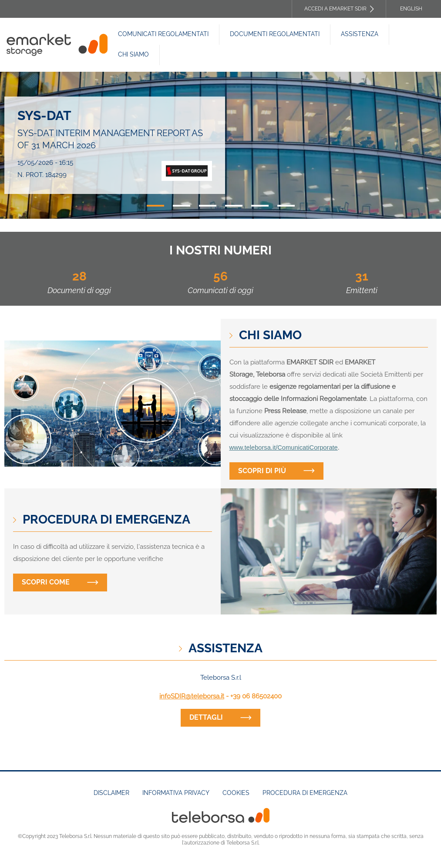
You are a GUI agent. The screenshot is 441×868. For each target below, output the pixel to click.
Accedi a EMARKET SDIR (335, 9)
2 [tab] (182, 206)
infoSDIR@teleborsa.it (192, 696)
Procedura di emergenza (305, 793)
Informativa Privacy (176, 793)
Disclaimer (111, 793)
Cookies (236, 793)
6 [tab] (286, 206)
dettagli (206, 717)
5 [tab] (260, 206)
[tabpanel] (220, 145)
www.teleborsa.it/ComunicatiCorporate (284, 447)
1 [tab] (155, 206)
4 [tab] (234, 206)
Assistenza (360, 34)
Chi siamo (133, 54)
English (411, 9)
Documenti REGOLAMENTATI (275, 34)
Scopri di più (262, 471)
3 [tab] (208, 206)
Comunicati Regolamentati (163, 34)
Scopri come (46, 582)
